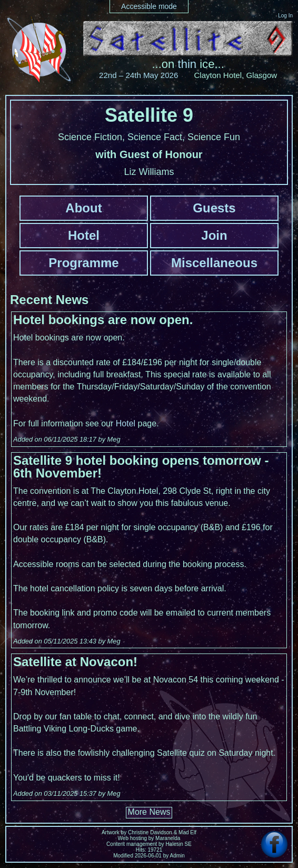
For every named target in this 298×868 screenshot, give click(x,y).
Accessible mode (149, 6)
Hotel (84, 235)
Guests (214, 208)
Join (214, 235)
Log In (285, 16)
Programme (83, 263)
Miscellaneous (214, 263)
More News (149, 812)
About (83, 208)
